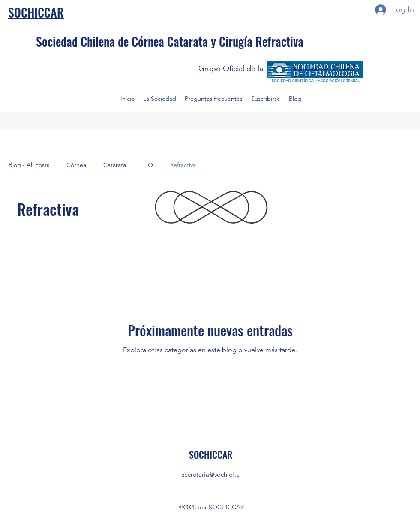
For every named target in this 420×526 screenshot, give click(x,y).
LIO (148, 165)
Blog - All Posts (29, 165)
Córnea (76, 165)
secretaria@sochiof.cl (211, 474)
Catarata (115, 165)
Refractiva (183, 165)
